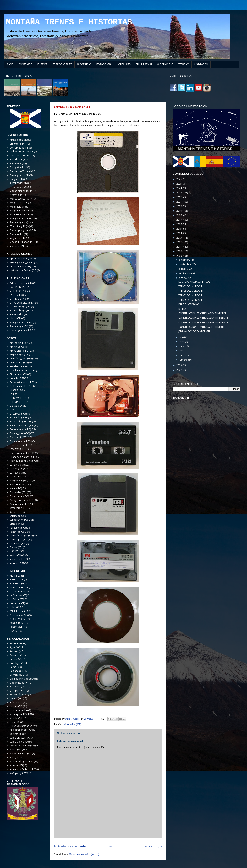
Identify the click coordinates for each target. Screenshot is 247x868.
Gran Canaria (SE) (19, 587)
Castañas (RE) (17, 671)
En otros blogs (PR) (20, 310)
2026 (179, 179)
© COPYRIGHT (166, 64)
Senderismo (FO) (19, 520)
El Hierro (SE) (16, 580)
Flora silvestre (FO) (20, 441)
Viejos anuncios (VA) (21, 754)
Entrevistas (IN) (18, 163)
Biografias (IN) (17, 144)
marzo (183, 355)
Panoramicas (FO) (19, 504)
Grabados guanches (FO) (23, 457)
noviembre (185, 264)
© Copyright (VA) (19, 773)
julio (182, 337)
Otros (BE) (15, 722)
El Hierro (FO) (17, 398)
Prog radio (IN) (18, 207)
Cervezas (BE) (17, 675)
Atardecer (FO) (18, 366)
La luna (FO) (16, 469)
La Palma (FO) (17, 465)
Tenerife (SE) (16, 627)
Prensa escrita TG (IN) (21, 199)
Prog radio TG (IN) (19, 211)
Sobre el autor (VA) (20, 738)
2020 (179, 206)
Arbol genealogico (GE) (22, 263)
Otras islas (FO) (18, 492)
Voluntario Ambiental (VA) (24, 769)
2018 (179, 215)
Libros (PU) (16, 318)
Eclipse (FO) (16, 394)
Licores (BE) (16, 706)
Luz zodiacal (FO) (19, 477)
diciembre (185, 260)
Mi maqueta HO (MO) (21, 714)
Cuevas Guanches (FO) (22, 382)
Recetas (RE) (16, 734)
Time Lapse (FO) (18, 539)
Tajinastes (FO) (18, 528)
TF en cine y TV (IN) (20, 226)
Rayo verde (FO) (18, 508)
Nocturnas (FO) (18, 484)
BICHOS (183, 309)
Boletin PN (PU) (18, 287)
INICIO (10, 64)
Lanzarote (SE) (17, 603)
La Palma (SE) (17, 599)
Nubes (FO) (16, 488)
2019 (179, 211)
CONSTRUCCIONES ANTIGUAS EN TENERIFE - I (203, 327)
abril (182, 351)
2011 (179, 247)
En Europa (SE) (17, 584)
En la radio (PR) (18, 299)
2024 (179, 188)
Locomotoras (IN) (19, 187)
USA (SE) (14, 631)
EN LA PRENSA (144, 64)
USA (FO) (14, 551)
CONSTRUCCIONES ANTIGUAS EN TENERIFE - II (203, 322)
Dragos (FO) (16, 390)
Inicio (112, 846)
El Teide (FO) (16, 402)
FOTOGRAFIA (104, 64)
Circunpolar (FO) (19, 374)
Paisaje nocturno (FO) (21, 500)
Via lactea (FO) (17, 559)
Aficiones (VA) (17, 643)
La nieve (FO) (17, 473)
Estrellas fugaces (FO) (21, 422)
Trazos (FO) (16, 547)
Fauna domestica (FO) (22, 425)
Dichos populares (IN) (22, 152)
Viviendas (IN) (17, 246)
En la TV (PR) (16, 295)
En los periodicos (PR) (21, 303)
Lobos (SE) (15, 607)
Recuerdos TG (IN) (19, 215)
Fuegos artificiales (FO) (22, 453)
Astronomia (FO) (19, 363)
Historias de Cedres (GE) (23, 270)
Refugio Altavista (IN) (21, 218)
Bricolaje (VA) (17, 663)
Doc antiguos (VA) (19, 683)
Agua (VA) (15, 647)
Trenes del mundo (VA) (22, 746)
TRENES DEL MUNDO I (190, 300)
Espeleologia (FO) (19, 418)
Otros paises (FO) (19, 496)
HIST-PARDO (201, 64)
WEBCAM (184, 64)
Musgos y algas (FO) (20, 480)
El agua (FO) (16, 406)
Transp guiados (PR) (21, 330)
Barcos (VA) (16, 659)
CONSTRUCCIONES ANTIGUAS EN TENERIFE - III (203, 318)
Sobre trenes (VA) (19, 742)
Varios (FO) (16, 555)
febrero (184, 360)
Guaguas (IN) (17, 179)
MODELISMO (124, 64)
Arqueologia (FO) (19, 355)
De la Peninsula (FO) (20, 386)
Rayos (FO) (15, 512)
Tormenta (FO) (18, 543)
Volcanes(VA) (17, 765)
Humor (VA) (16, 698)
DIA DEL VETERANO (189, 304)
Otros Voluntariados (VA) (23, 726)
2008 (179, 365)
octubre (184, 269)
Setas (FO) (15, 524)
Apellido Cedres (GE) (21, 259)
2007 (179, 370)
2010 (179, 251)
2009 (179, 256)
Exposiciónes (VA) (19, 694)
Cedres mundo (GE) (20, 266)
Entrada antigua (150, 846)
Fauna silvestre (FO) (20, 429)
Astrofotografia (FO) (21, 358)
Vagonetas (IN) (18, 238)
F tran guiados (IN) (20, 175)
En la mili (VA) (17, 691)
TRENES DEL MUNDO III (191, 291)
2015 (179, 229)
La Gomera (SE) (18, 591)
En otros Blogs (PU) (20, 307)
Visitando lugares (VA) (22, 761)
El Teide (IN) (16, 159)
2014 (179, 233)
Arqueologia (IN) (19, 140)
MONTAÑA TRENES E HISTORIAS (69, 22)
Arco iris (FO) (17, 347)
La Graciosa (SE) (18, 595)
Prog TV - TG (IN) (19, 203)
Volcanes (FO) (17, 563)
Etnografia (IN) (17, 167)
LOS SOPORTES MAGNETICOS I (195, 282)
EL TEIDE (43, 64)
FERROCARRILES (62, 64)
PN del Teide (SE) (19, 611)
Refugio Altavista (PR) (21, 322)
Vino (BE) (14, 757)
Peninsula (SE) (17, 623)
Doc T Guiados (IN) (20, 156)
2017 (179, 220)
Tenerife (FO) (17, 532)
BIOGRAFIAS (84, 64)
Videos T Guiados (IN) (21, 242)
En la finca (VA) (17, 687)
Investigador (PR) (19, 315)
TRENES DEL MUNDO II (190, 295)
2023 (179, 193)
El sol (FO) (15, 410)
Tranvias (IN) (16, 234)
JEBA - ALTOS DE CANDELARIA (194, 331)
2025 (179, 184)
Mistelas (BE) (16, 718)
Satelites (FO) (17, 516)
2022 (179, 197)
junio (182, 342)
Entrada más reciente (70, 846)
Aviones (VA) (16, 655)
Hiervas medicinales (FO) (23, 461)
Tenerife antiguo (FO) (21, 536)
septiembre (186, 273)
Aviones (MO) (17, 651)
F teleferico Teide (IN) (21, 171)
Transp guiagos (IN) (20, 230)
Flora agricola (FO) (20, 433)
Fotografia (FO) (18, 449)
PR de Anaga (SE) (19, 615)
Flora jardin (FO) (18, 437)
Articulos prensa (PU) (21, 283)
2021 (179, 202)
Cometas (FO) (17, 378)
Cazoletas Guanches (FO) (23, 370)
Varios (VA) (16, 749)
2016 (179, 224)
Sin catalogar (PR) (19, 326)
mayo (182, 346)
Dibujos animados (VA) (22, 679)
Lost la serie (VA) (19, 710)
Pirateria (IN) (16, 195)
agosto (183, 278)
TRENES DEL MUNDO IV (191, 286)
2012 (179, 242)
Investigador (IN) (19, 183)
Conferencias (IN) (19, 148)
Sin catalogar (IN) (19, 222)
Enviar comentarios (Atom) (84, 854)
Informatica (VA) (72, 724)
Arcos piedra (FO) (19, 351)
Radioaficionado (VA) (21, 730)
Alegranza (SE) (17, 576)
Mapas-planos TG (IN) (21, 191)
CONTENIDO (25, 64)
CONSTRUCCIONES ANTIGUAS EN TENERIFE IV (203, 313)
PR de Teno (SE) (18, 619)
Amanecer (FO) (18, 343)
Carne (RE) (15, 667)
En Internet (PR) (18, 291)
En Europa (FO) (18, 414)
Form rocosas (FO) (20, 445)
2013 (179, 238)
